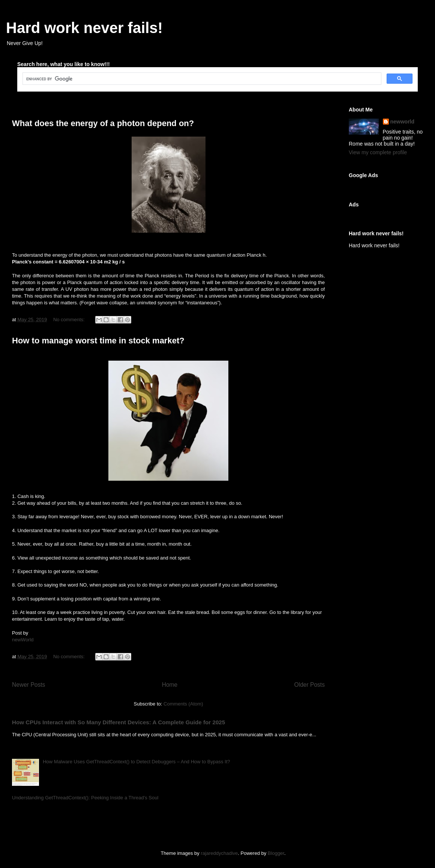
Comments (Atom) (183, 704)
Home (170, 685)
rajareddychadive (219, 853)
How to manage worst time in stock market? (98, 341)
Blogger (276, 853)
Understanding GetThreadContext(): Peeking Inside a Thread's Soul (85, 798)
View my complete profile (378, 152)
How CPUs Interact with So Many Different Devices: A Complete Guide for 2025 (118, 722)
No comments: (70, 320)
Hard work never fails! (84, 28)
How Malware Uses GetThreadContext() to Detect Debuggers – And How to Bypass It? (136, 762)
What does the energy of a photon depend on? (103, 123)
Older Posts (310, 685)
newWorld (23, 640)
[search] (201, 79)
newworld (403, 122)
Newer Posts (28, 685)
